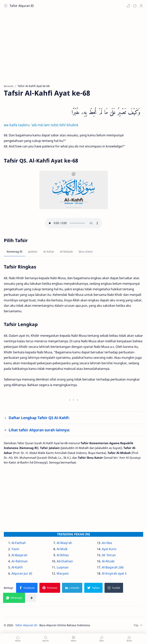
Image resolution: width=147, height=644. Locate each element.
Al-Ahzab (108, 561)
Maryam (63, 573)
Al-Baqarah (19, 555)
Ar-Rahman (20, 561)
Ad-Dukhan (65, 561)
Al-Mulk (62, 549)
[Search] (135, 6)
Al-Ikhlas (63, 555)
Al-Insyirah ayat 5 (114, 573)
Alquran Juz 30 (22, 573)
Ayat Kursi (109, 549)
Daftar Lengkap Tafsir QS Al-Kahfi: (39, 418)
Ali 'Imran (109, 555)
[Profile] (141, 6)
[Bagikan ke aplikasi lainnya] (32, 598)
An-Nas (107, 543)
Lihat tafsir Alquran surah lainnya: (39, 430)
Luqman (63, 567)
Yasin (15, 549)
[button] (128, 6)
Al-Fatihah (19, 543)
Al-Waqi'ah (64, 543)
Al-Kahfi (17, 567)
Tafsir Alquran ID (22, 6)
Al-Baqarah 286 (113, 567)
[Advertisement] (73, 50)
